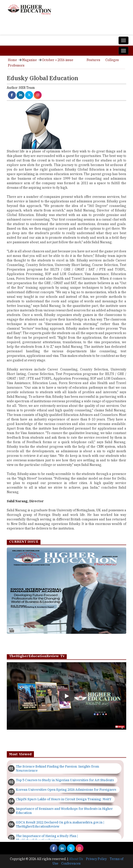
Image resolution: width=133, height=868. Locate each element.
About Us (76, 859)
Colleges (112, 60)
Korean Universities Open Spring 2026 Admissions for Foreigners (66, 790)
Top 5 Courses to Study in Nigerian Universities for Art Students (65, 780)
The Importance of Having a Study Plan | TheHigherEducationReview (47, 838)
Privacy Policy (96, 859)
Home (12, 60)
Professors (16, 65)
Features (93, 60)
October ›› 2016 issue (58, 60)
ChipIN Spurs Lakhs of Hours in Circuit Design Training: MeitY (64, 799)
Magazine (30, 60)
